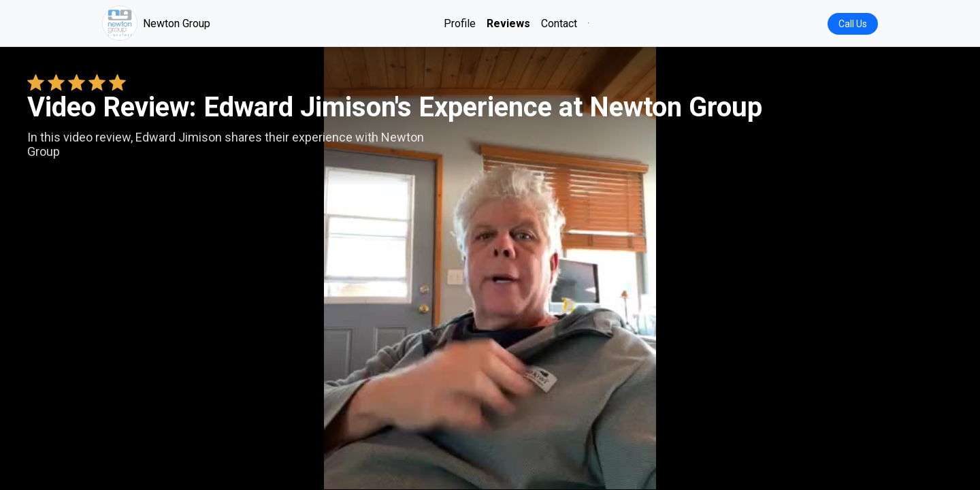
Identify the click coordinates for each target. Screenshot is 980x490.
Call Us (853, 24)
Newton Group (156, 23)
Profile (460, 23)
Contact (559, 23)
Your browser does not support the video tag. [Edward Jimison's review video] (490, 268)
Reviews (508, 23)
